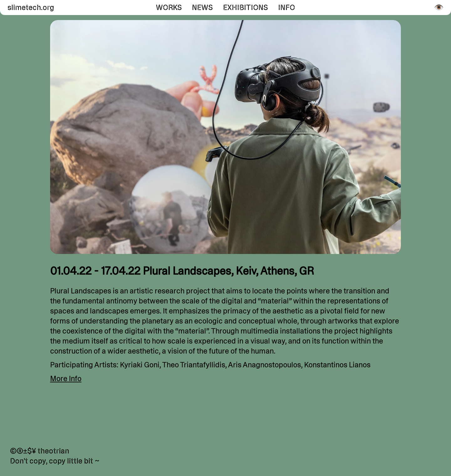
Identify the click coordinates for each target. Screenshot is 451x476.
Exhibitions (246, 8)
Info (287, 8)
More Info (66, 379)
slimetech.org (30, 8)
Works (169, 8)
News (202, 8)
